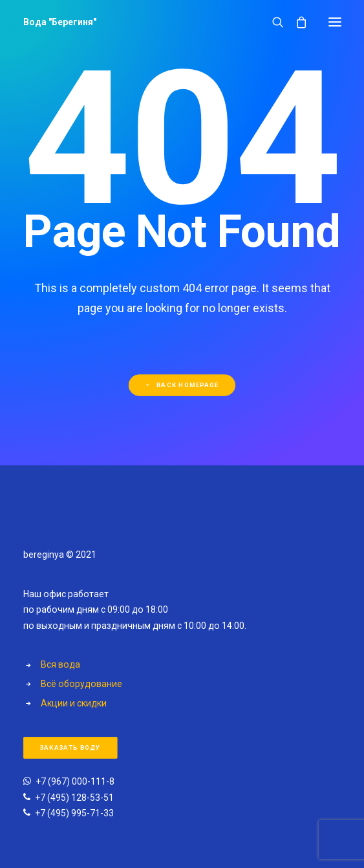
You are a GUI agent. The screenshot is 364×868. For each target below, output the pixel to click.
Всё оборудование (81, 684)
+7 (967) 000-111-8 (75, 781)
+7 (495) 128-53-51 (74, 798)
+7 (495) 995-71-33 (74, 813)
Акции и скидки (74, 703)
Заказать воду (70, 748)
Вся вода (60, 664)
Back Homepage (182, 385)
